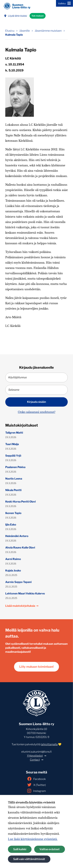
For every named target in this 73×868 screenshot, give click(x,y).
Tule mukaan (38, 16)
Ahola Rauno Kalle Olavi (20, 548)
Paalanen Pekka (15, 467)
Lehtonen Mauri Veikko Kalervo (25, 594)
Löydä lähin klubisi (15, 16)
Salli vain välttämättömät (29, 859)
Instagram (36, 791)
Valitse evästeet (50, 849)
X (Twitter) (37, 785)
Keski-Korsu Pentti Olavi (20, 502)
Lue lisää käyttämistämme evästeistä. (33, 839)
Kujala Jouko (13, 571)
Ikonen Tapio (13, 513)
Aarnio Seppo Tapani (18, 582)
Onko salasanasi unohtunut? (37, 412)
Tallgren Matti (14, 433)
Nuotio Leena (14, 479)
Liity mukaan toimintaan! (36, 667)
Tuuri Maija (12, 444)
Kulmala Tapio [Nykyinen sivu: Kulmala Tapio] (14, 35)
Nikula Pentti (13, 490)
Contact (35, 760)
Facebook (37, 779)
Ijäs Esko (11, 525)
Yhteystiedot (35, 756)
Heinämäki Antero (17, 536)
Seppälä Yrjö (13, 456)
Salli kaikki (20, 849)
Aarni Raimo (13, 559)
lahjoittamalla (49, 744)
